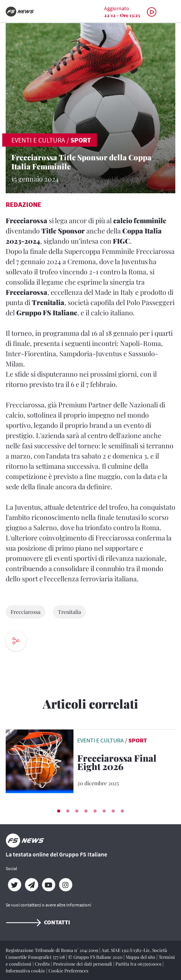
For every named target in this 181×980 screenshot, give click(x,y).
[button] (59, 811)
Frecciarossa (26, 612)
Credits (43, 964)
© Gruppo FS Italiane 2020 (96, 957)
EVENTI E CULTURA (38, 140)
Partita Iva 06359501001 (139, 964)
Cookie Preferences (68, 971)
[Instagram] (65, 885)
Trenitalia (69, 612)
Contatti (38, 922)
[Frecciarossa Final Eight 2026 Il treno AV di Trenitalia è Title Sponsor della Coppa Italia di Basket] (126, 764)
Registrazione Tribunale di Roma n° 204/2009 (52, 950)
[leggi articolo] (40, 761)
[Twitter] (14, 885)
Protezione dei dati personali (83, 964)
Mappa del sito (141, 957)
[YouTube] (48, 885)
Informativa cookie (26, 971)
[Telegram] (31, 885)
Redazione (23, 204)
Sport (81, 140)
